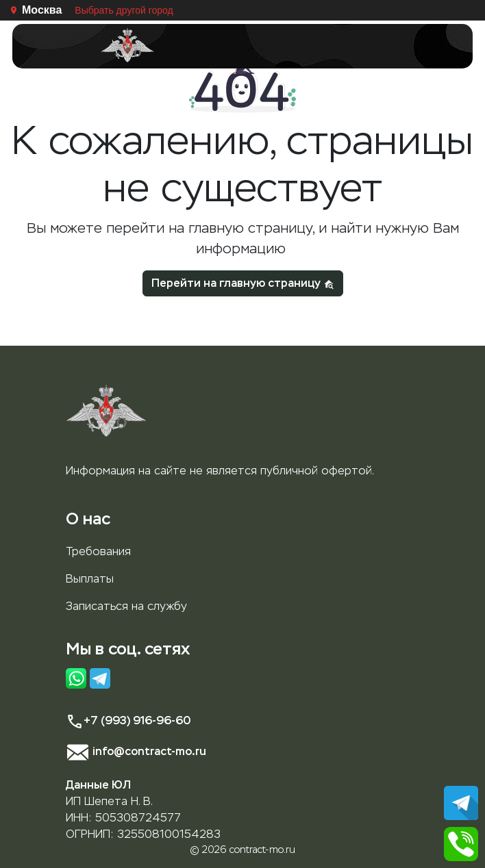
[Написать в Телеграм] (461, 802)
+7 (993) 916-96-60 (128, 720)
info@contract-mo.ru (136, 751)
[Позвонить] (461, 843)
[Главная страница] (127, 46)
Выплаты (90, 579)
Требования (98, 551)
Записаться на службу (126, 606)
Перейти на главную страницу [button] (243, 283)
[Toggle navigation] (358, 46)
